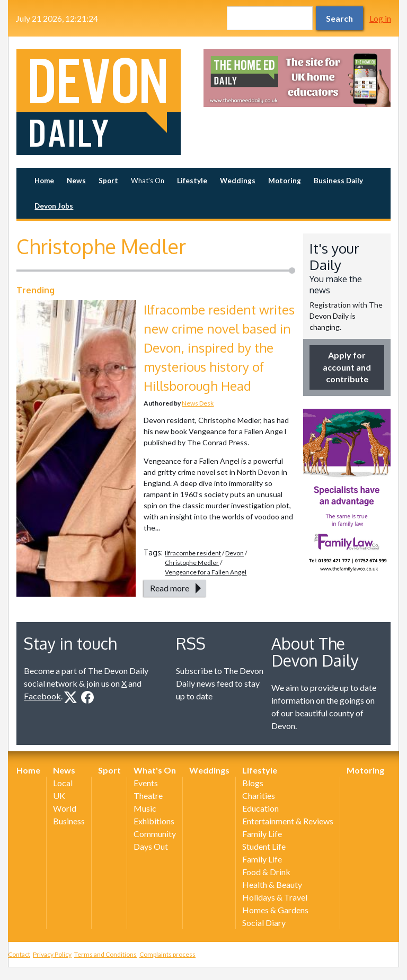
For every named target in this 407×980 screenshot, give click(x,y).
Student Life (264, 846)
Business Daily (338, 181)
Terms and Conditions (105, 954)
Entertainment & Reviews (288, 821)
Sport (108, 181)
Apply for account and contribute (347, 367)
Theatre (148, 795)
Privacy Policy (52, 954)
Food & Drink (266, 872)
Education (260, 808)
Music (145, 808)
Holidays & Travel (275, 897)
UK (59, 795)
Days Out (151, 846)
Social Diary (264, 923)
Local (63, 783)
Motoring (285, 181)
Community (155, 834)
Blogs (253, 783)
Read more (170, 588)
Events (146, 783)
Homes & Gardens (275, 910)
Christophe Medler (192, 563)
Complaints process (167, 954)
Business (69, 821)
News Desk (198, 403)
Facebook (42, 696)
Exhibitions (154, 821)
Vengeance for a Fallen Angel (206, 572)
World (65, 808)
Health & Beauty (272, 884)
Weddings (238, 181)
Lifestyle (192, 181)
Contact (19, 954)
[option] (297, 78)
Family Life (262, 834)
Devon (235, 553)
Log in (380, 18)
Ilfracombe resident (193, 553)
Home (44, 181)
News (76, 181)
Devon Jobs (54, 206)
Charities (259, 795)
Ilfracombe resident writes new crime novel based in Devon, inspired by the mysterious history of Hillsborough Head (219, 348)
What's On (148, 181)
